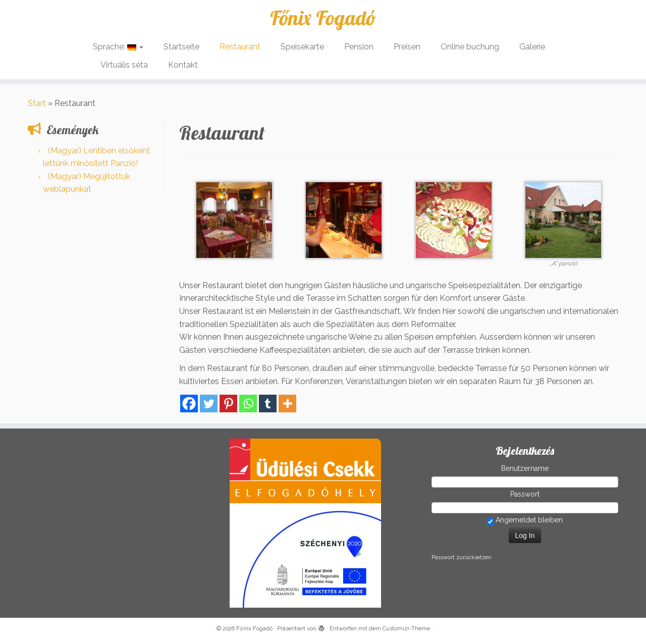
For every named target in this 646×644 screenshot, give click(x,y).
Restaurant (240, 47)
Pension (359, 47)
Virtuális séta (124, 65)
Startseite (181, 47)
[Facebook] (189, 404)
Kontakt (183, 65)
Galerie (532, 47)
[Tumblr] (268, 404)
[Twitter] (209, 404)
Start (37, 103)
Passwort (525, 494)
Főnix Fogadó (323, 18)
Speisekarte (302, 47)
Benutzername (525, 468)
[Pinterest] (228, 404)
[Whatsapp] (248, 404)
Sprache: (118, 47)
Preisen (407, 47)
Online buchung (470, 47)
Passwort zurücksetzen (462, 557)
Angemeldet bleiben (525, 520)
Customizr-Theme (406, 629)
